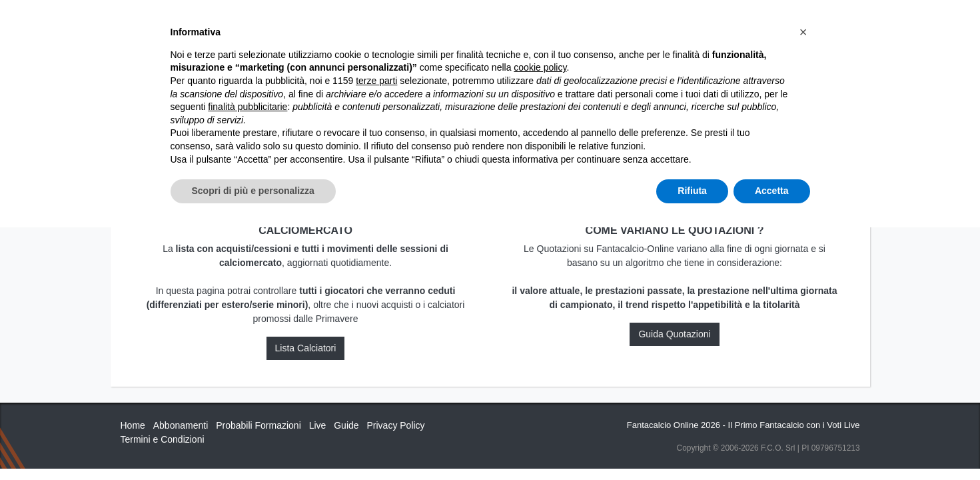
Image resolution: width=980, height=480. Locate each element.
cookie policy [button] (540, 321)
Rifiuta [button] (692, 443)
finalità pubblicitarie (247, 359)
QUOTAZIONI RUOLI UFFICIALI (708, 21)
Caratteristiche (586, 21)
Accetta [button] (772, 443)
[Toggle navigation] (800, 22)
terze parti (376, 333)
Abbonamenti (498, 21)
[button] (803, 285)
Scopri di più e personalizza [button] (253, 443)
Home (133, 54)
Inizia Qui (432, 21)
